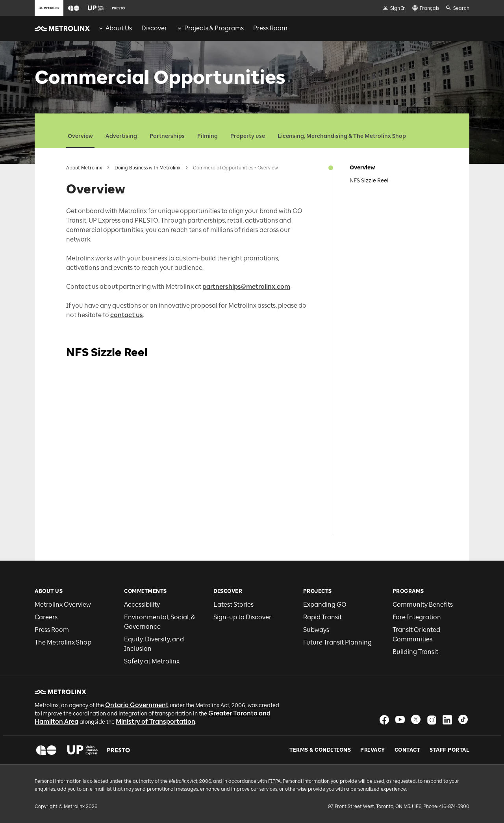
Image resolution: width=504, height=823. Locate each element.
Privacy (373, 750)
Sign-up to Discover (242, 617)
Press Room (52, 630)
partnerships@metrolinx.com (246, 287)
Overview (80, 136)
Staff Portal (449, 750)
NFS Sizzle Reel (369, 181)
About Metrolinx (84, 168)
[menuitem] (115, 28)
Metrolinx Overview (63, 605)
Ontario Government (137, 705)
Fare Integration (417, 617)
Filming (208, 136)
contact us (127, 315)
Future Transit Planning (337, 642)
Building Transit (415, 652)
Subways (316, 630)
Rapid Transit (322, 617)
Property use (248, 136)
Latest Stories (233, 605)
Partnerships (167, 136)
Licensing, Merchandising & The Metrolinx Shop (342, 136)
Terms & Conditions (320, 750)
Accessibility (142, 605)
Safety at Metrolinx (152, 661)
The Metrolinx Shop (63, 642)
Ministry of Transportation (156, 722)
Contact (408, 750)
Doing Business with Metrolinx (147, 168)
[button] (74, 8)
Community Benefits (423, 605)
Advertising (121, 136)
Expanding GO (325, 605)
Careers (46, 617)
